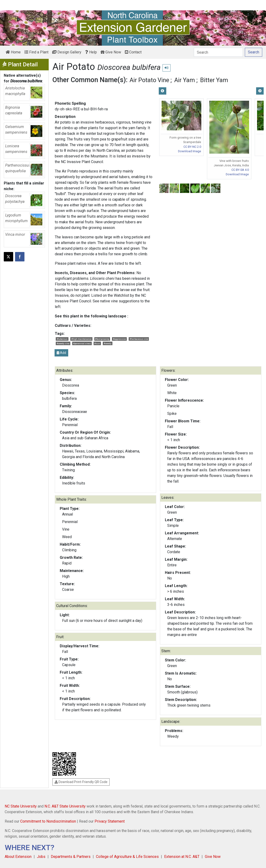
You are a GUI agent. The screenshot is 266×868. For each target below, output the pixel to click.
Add (61, 353)
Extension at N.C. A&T (182, 857)
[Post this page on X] (8, 257)
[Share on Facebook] (20, 257)
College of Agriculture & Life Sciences (127, 857)
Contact (133, 52)
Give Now (111, 52)
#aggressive (119, 339)
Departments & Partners (71, 857)
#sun (97, 343)
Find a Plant (36, 52)
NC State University (21, 806)
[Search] (218, 52)
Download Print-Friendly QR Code (81, 782)
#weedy (108, 343)
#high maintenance (81, 339)
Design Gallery (67, 52)
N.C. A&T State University (65, 806)
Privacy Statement (110, 821)
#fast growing (102, 339)
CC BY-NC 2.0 (192, 147)
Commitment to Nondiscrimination (48, 821)
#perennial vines (82, 343)
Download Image (190, 151)
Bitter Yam (214, 80)
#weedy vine (63, 343)
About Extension (18, 857)
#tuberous (62, 339)
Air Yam (185, 80)
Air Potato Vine (149, 80)
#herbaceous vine (139, 339)
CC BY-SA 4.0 (240, 170)
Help (91, 52)
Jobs (41, 857)
